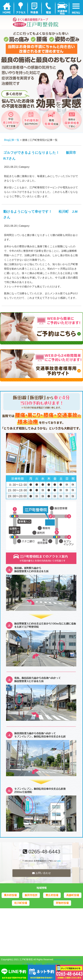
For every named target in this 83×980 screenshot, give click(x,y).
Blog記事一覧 (12, 140)
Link (59, 861)
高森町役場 (73, 895)
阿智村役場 (62, 903)
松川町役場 (21, 903)
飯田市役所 (31, 895)
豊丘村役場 (52, 895)
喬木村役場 (10, 895)
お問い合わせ (41, 873)
